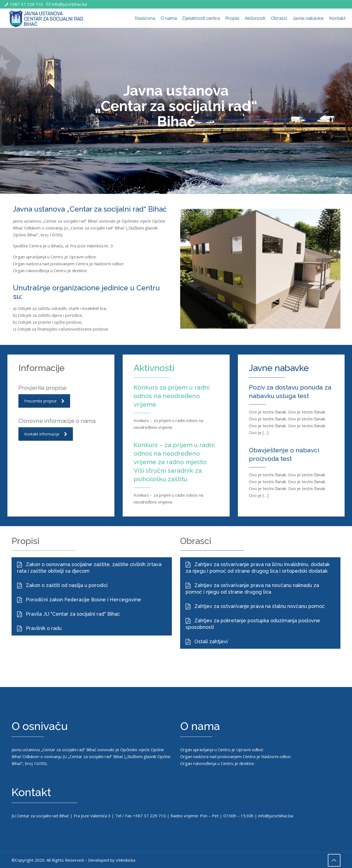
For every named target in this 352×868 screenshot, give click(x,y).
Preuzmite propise (44, 401)
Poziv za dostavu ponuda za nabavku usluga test (291, 391)
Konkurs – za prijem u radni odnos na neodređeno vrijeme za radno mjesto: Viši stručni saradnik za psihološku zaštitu (173, 466)
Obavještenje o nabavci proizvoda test (288, 454)
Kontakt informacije (46, 434)
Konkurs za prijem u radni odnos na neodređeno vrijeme (168, 396)
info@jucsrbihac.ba (69, 4)
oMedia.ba (126, 861)
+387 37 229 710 (26, 4)
